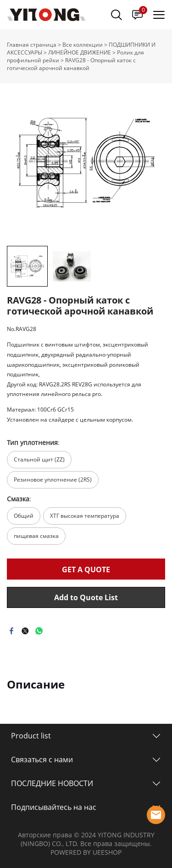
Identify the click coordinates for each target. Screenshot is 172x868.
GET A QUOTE (86, 570)
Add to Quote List (86, 597)
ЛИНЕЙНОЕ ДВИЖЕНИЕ (80, 52)
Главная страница (32, 45)
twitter (25, 631)
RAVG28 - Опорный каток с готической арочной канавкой (71, 64)
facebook (11, 631)
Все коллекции (83, 45)
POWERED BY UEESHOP (86, 852)
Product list (31, 736)
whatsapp (39, 631)
